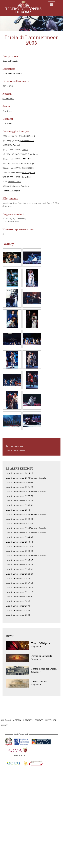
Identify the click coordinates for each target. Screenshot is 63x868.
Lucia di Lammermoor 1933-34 (19, 565)
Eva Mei (16, 145)
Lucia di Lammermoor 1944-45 (19, 537)
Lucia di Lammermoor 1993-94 (19, 482)
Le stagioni (28, 720)
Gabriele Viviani (27, 141)
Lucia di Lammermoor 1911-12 (19, 592)
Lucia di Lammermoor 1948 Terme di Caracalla (26, 533)
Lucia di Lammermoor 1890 (18, 606)
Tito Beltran (27, 159)
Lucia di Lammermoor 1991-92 (19, 487)
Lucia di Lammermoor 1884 (18, 610)
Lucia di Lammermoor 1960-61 (19, 505)
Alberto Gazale (29, 136)
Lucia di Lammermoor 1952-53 (19, 519)
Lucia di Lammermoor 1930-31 (19, 569)
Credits (5, 725)
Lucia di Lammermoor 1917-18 (19, 583)
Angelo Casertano (22, 186)
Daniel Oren (8, 86)
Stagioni (36, 646)
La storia (17, 720)
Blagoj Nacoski (28, 168)
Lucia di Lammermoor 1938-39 (19, 551)
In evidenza (50, 720)
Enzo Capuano (28, 173)
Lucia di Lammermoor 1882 (18, 615)
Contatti (39, 720)
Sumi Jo (25, 150)
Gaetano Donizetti (10, 61)
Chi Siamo (6, 720)
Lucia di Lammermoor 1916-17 (19, 588)
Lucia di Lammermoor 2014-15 (19, 473)
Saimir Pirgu (29, 163)
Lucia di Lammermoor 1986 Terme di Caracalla (26, 492)
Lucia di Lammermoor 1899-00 (19, 597)
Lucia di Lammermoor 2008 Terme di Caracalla (26, 478)
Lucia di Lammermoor (15, 451)
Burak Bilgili (27, 177)
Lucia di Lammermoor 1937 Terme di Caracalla (26, 556)
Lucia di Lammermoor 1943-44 (19, 542)
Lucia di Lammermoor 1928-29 (19, 574)
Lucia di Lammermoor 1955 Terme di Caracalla (26, 514)
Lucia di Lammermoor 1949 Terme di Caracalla (26, 528)
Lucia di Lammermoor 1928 (18, 578)
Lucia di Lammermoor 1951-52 (19, 524)
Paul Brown (7, 111)
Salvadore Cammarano (12, 73)
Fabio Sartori (33, 154)
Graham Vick (8, 98)
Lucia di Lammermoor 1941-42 (19, 546)
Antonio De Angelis (12, 191)
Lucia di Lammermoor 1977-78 (19, 496)
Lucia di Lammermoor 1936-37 (19, 560)
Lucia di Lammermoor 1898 (18, 601)
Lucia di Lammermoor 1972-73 (19, 501)
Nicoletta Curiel (14, 182)
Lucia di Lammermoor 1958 (18, 510)
